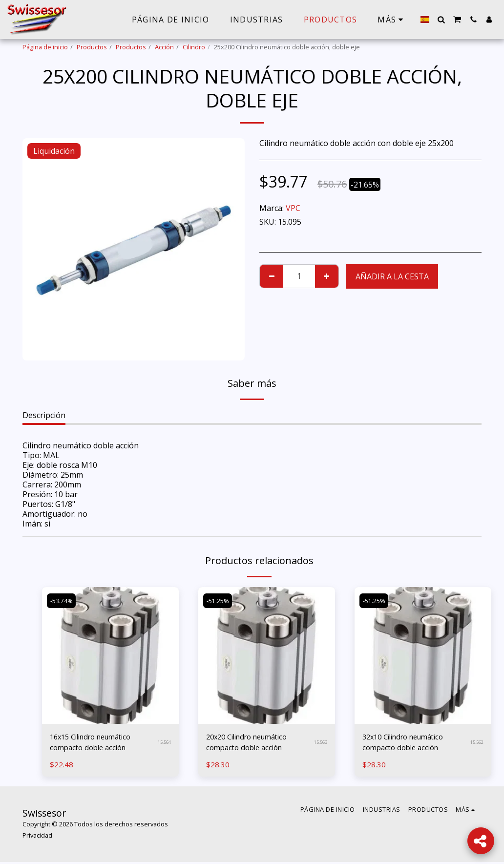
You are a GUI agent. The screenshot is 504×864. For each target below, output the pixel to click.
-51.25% (218, 600)
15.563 (320, 744)
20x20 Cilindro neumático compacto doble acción (252, 743)
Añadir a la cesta (392, 276)
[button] (441, 20)
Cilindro (194, 47)
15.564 (164, 744)
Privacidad (37, 838)
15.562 (477, 744)
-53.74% (62, 600)
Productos (92, 47)
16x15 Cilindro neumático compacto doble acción (96, 743)
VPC (293, 208)
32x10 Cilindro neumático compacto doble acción (409, 743)
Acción (164, 47)
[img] (110, 655)
